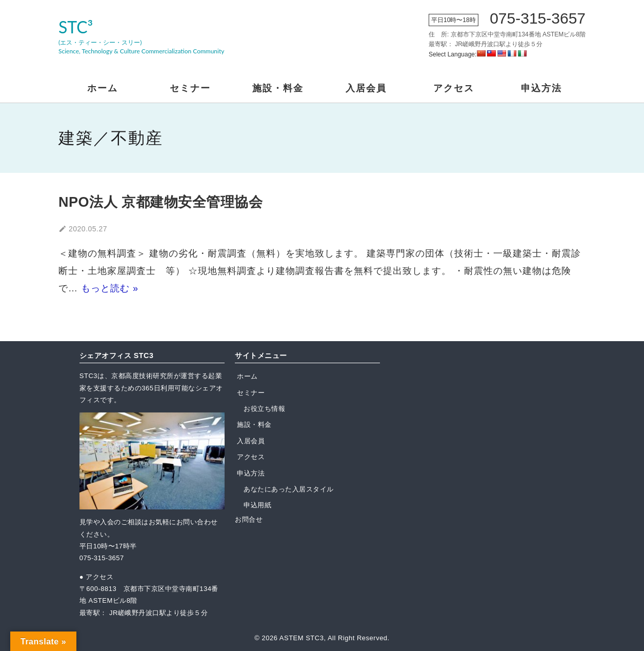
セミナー (190, 88)
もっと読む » (110, 288)
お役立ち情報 (264, 409)
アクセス (454, 88)
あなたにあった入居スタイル (289, 489)
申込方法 (541, 88)
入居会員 (366, 88)
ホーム (103, 88)
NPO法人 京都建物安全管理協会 (160, 202)
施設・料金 (278, 88)
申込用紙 (257, 505)
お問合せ (249, 519)
